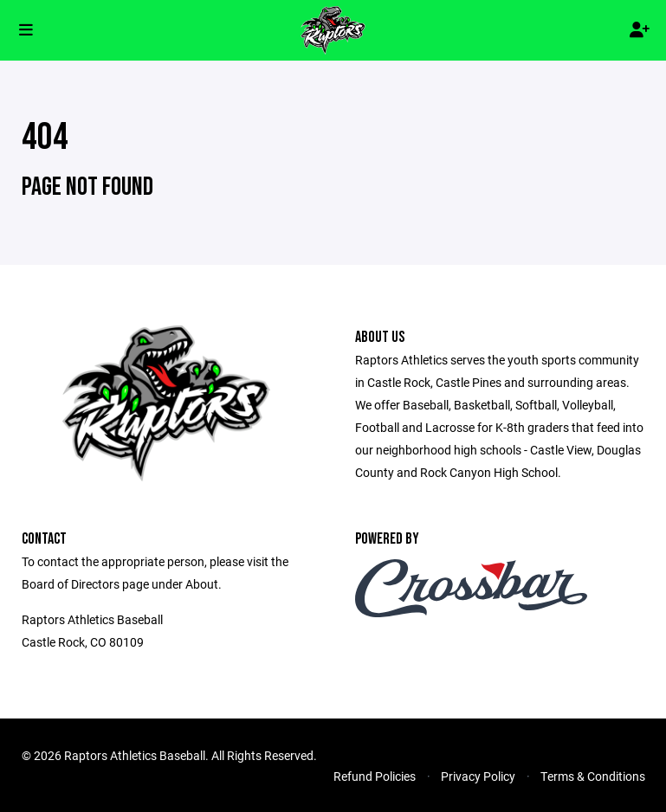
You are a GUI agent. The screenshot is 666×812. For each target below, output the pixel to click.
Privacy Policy (478, 776)
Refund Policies (375, 776)
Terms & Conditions (593, 776)
